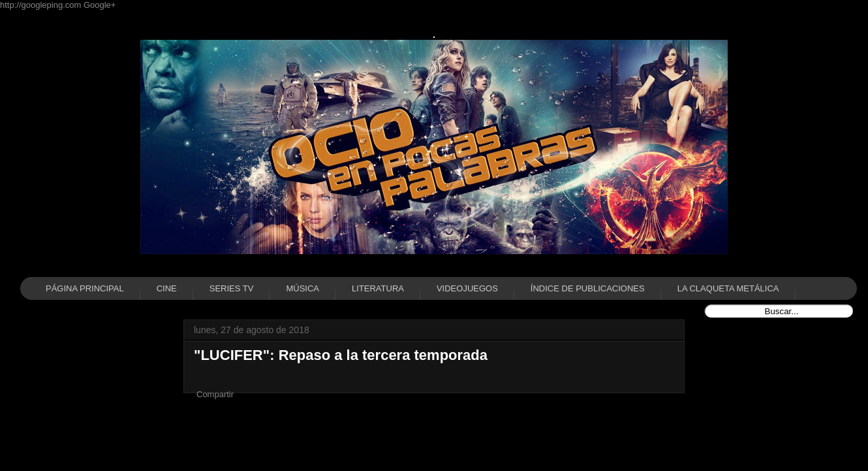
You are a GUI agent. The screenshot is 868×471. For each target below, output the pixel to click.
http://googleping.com (42, 5)
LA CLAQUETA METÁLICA (728, 288)
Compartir (215, 394)
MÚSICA (302, 288)
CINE (167, 288)
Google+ (100, 5)
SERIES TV (232, 288)
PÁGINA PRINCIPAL (85, 288)
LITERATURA (378, 288)
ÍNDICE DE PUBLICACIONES (588, 288)
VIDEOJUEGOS (467, 288)
